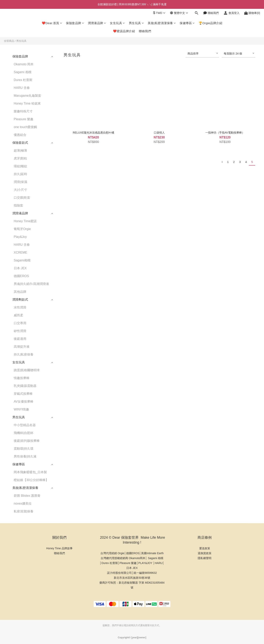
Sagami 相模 (23, 72)
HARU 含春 (22, 88)
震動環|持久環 (24, 449)
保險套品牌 (75, 23)
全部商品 (9, 41)
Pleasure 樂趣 (24, 119)
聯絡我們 (145, 31)
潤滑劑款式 (20, 300)
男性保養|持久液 (25, 456)
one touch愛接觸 (25, 127)
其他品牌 (20, 292)
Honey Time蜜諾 (25, 221)
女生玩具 (117, 23)
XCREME (20, 252)
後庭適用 (20, 339)
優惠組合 (20, 135)
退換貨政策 (205, 553)
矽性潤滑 (20, 331)
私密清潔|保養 (24, 511)
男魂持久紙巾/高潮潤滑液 (31, 284)
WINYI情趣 (21, 409)
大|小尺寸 (20, 190)
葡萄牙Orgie (22, 229)
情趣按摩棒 (22, 378)
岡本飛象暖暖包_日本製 (30, 472)
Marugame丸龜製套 (27, 96)
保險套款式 (20, 143)
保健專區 (187, 23)
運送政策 (205, 548)
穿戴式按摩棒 (23, 394)
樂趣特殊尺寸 (23, 111)
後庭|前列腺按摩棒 (27, 441)
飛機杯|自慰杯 (24, 433)
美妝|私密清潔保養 (162, 23)
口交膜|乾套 (22, 198)
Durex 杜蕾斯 (23, 80)
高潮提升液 (22, 347)
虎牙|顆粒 (20, 158)
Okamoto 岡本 (24, 64)
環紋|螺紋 (20, 166)
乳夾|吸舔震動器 (25, 386)
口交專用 (20, 323)
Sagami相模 (22, 260)
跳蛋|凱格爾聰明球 (27, 370)
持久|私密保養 (24, 354)
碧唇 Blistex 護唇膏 (27, 496)
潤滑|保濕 (20, 182)
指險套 (18, 205)
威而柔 (18, 315)
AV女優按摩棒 (24, 402)
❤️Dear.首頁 (52, 23)
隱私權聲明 (205, 558)
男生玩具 (136, 23)
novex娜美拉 (23, 503)
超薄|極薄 (20, 151)
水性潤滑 (20, 307)
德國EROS (21, 276)
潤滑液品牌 (97, 23)
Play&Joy (20, 237)
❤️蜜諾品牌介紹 (124, 31)
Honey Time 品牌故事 (60, 548)
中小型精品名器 (25, 425)
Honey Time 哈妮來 (27, 103)
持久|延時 (20, 174)
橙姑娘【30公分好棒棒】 (31, 480)
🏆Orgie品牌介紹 (211, 23)
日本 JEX (20, 268)
